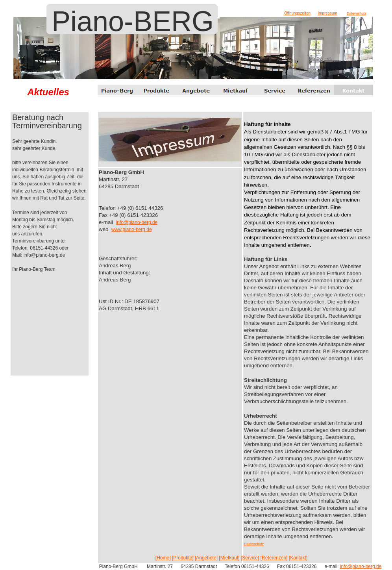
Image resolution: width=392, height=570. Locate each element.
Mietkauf (229, 558)
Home (163, 558)
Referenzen (274, 558)
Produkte (183, 558)
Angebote (206, 558)
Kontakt (298, 558)
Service (250, 558)
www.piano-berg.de (132, 229)
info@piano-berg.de (137, 222)
